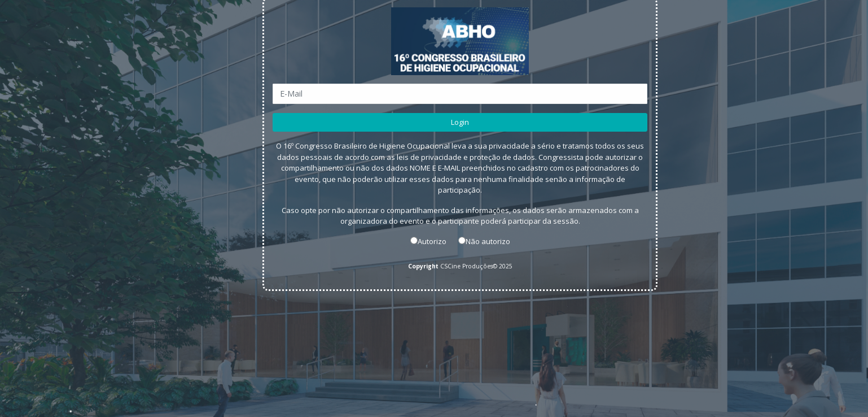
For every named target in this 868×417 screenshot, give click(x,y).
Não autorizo (488, 241)
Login (460, 121)
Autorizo (432, 241)
